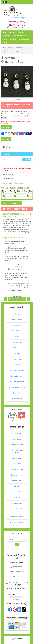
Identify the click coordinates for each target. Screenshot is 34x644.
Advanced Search (17, 342)
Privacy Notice (17, 486)
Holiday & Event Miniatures (16, 48)
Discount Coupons (17, 517)
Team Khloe (17, 359)
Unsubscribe (17, 599)
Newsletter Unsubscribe (17, 522)
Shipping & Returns (17, 445)
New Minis (21, 32)
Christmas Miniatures (11, 50)
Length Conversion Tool (12, 203)
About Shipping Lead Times (17, 451)
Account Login (17, 433)
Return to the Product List (17, 299)
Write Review (6, 139)
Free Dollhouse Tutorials (17, 382)
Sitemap (17, 354)
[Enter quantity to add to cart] (12, 160)
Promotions (6, 36)
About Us (17, 314)
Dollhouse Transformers (17, 376)
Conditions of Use (17, 492)
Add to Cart (26, 160)
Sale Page (12, 32)
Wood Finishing (17, 399)
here (4, 234)
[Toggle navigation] (5, 2)
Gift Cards (13, 39)
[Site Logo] (17, 11)
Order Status (17, 439)
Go (17, 545)
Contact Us (6, 43)
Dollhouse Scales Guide (20, 36)
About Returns (17, 464)
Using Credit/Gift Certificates (17, 510)
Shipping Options (17, 458)
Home (5, 32)
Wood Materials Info (17, 387)
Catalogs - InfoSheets (17, 393)
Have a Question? (24, 39)
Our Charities (17, 365)
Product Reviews (17, 331)
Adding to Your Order (17, 469)
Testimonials (17, 348)
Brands (5, 39)
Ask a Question (7, 127)
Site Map (17, 498)
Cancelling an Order (17, 475)
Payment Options (17, 481)
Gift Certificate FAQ (17, 503)
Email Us (17, 577)
